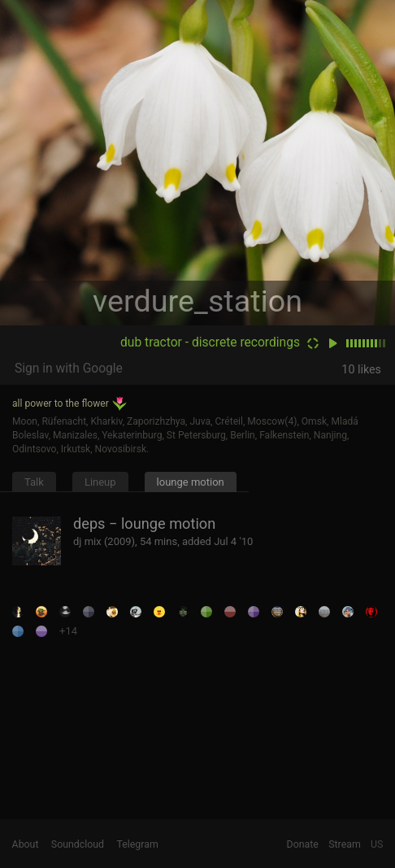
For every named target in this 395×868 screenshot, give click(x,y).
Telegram (138, 844)
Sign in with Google (69, 369)
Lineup (100, 482)
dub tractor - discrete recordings (210, 342)
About (26, 844)
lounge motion (191, 482)
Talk (34, 482)
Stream (345, 844)
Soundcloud (78, 844)
